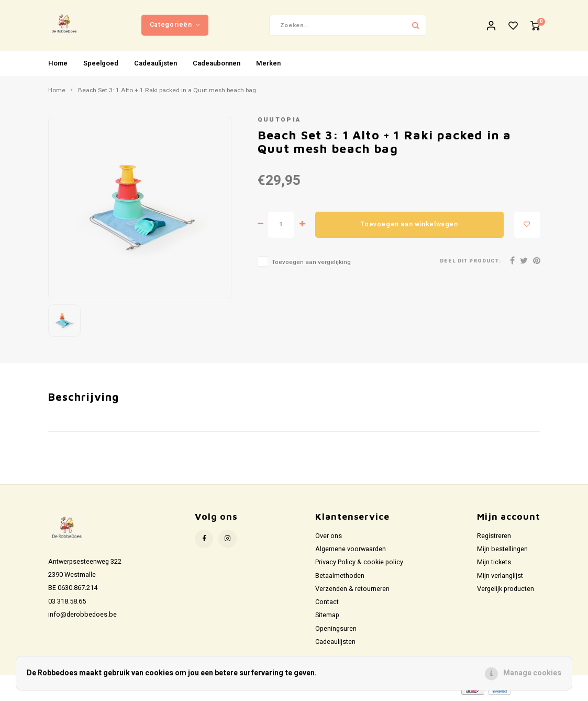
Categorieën (175, 26)
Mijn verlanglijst (500, 577)
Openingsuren (336, 630)
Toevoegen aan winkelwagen (409, 226)
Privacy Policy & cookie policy (359, 564)
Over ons (329, 538)
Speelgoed (101, 65)
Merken (268, 65)
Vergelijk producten (506, 590)
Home (58, 65)
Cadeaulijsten (156, 65)
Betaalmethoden (340, 577)
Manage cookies (532, 673)
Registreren (494, 538)
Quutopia (279, 122)
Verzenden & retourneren (352, 590)
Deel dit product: (470, 263)
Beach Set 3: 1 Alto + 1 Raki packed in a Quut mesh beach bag (167, 92)
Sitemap (327, 617)
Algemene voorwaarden (351, 551)
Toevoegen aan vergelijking (311, 264)
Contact (327, 604)
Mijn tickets (494, 564)
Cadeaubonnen (217, 65)
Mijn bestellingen (502, 551)
